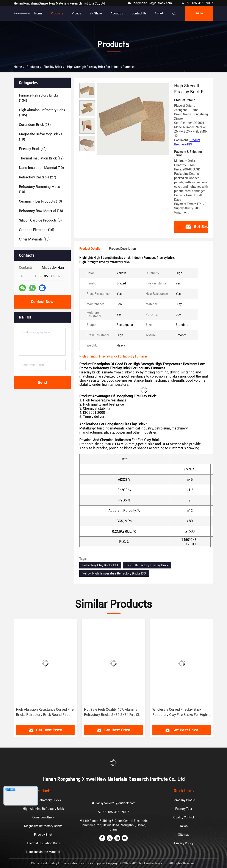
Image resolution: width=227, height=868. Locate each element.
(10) (41, 168)
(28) (35, 125)
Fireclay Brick (53, 67)
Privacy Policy (184, 843)
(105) (42, 113)
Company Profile (184, 800)
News (184, 826)
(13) (40, 201)
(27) (38, 177)
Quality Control (184, 817)
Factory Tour (184, 809)
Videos (76, 13)
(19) (41, 137)
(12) (41, 158)
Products (57, 13)
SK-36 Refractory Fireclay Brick (147, 565)
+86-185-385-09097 (197, 3)
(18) (41, 211)
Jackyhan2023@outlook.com (150, 3)
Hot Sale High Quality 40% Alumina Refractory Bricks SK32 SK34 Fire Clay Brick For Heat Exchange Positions (113, 712)
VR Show (96, 13)
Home (38, 13)
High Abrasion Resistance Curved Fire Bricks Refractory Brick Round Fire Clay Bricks (45, 712)
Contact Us (139, 13)
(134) (39, 98)
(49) (33, 149)
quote (199, 13)
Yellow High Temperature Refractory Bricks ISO (114, 573)
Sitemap (184, 835)
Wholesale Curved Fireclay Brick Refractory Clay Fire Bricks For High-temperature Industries (180, 712)
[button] (87, 149)
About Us (117, 13)
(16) (37, 230)
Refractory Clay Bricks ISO (100, 565)
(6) (40, 220)
